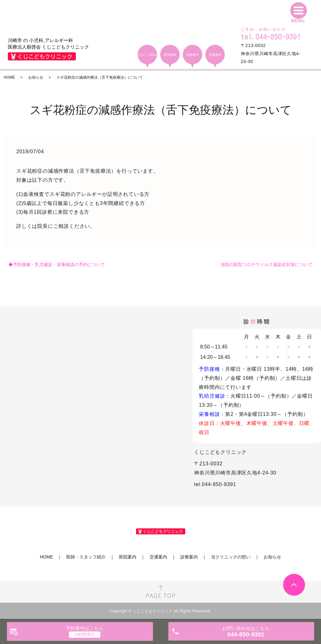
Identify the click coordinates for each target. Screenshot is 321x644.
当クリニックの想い (231, 557)
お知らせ (36, 77)
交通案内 (158, 557)
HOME (9, 77)
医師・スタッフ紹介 (86, 557)
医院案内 (128, 557)
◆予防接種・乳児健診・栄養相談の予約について (57, 264)
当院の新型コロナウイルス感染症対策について (266, 264)
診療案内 (189, 557)
